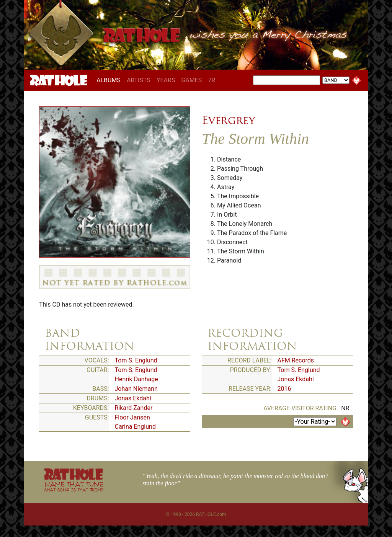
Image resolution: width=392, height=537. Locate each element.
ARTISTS (139, 80)
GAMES (191, 80)
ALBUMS (110, 80)
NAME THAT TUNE (73, 486)
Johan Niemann (136, 389)
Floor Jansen (132, 417)
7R (212, 80)
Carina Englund (135, 427)
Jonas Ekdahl (133, 398)
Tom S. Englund (136, 360)
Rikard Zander (134, 408)
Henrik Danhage (136, 379)
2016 (284, 389)
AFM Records (296, 360)
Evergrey (228, 120)
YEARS (166, 80)
